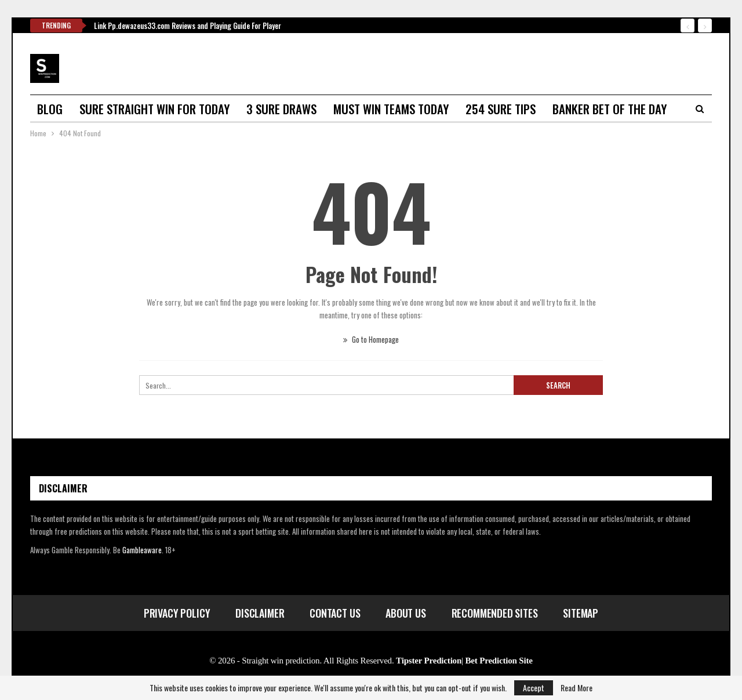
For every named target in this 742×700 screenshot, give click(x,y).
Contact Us (335, 613)
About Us (406, 613)
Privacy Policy (177, 613)
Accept (534, 688)
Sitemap (581, 613)
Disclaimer (260, 613)
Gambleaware (142, 550)
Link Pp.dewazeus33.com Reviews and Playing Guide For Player (188, 26)
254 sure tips (501, 109)
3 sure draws (281, 109)
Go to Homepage (371, 339)
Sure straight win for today (154, 109)
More (566, 109)
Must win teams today (391, 109)
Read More (576, 688)
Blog (50, 109)
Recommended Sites (495, 613)
